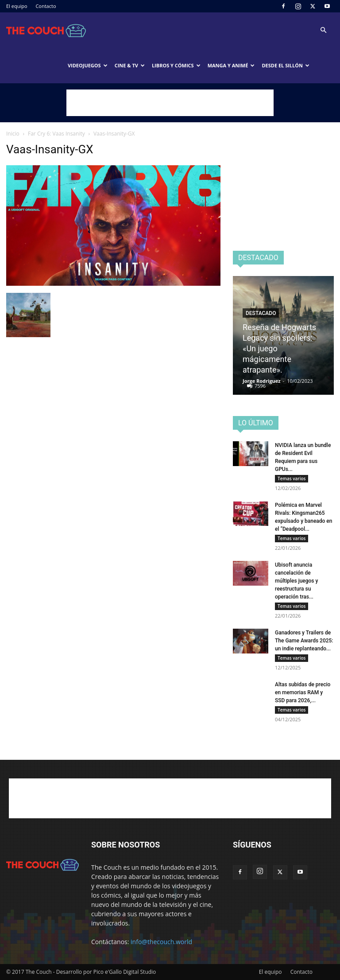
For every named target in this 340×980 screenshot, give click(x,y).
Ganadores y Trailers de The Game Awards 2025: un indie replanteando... (304, 641)
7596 (260, 386)
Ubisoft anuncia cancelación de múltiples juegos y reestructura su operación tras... (296, 581)
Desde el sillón (286, 65)
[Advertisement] (170, 103)
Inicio (13, 134)
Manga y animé (231, 65)
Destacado (261, 313)
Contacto (46, 6)
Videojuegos (88, 65)
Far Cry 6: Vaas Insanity (56, 134)
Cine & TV (130, 65)
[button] (323, 30)
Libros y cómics (176, 65)
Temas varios (292, 478)
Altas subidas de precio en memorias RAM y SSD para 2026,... (303, 692)
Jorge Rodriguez (262, 381)
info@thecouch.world (161, 942)
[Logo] (46, 30)
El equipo (17, 6)
